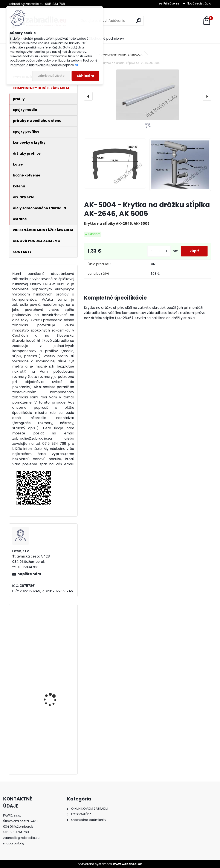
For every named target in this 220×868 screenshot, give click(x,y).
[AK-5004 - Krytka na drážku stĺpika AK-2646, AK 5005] (148, 95)
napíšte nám (29, 574)
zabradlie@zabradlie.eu (26, 4)
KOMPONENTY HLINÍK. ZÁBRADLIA (121, 55)
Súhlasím (85, 76)
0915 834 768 (55, 4)
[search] (139, 20)
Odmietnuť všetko (51, 76)
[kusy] (159, 251)
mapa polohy (14, 843)
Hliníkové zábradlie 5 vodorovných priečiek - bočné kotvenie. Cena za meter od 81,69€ (55, 643)
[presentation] (88, 96)
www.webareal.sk (127, 864)
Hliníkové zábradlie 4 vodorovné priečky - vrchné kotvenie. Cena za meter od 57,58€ (54, 750)
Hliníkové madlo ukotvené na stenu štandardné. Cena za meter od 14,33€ (53, 697)
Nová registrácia (199, 3)
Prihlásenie (171, 3)
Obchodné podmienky (106, 38)
